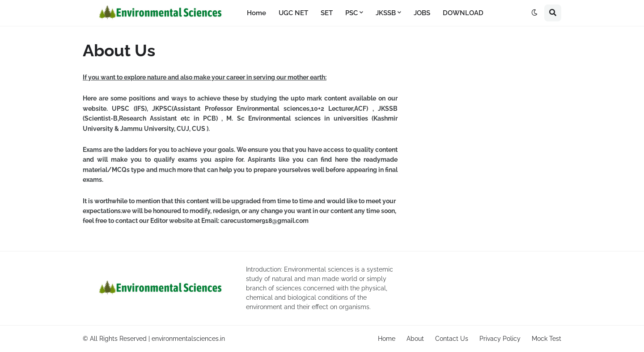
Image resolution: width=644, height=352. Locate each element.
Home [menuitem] (256, 13)
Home (387, 339)
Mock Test (547, 339)
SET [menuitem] (327, 13)
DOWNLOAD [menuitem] (463, 13)
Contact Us (452, 339)
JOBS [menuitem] (422, 13)
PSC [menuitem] (352, 13)
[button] (534, 13)
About (415, 339)
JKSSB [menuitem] (386, 13)
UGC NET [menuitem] (293, 13)
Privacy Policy (500, 339)
